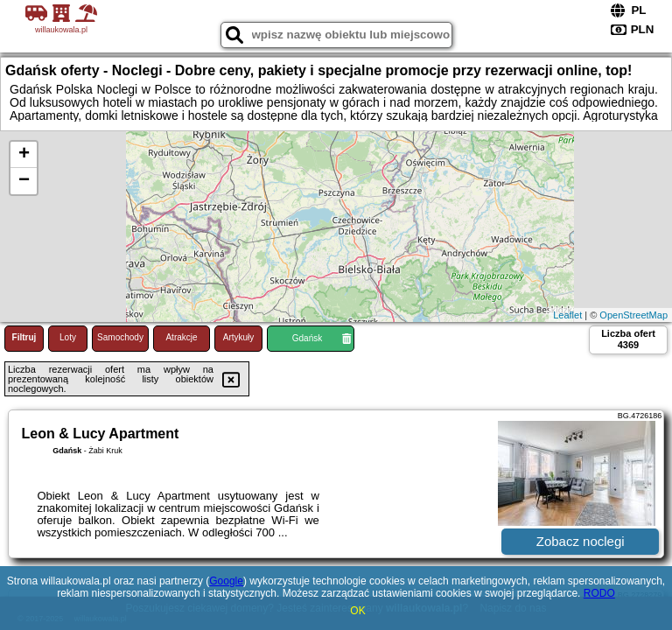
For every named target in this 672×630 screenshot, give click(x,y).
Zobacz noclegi (581, 541)
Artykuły (239, 337)
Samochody (120, 337)
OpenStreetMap (633, 315)
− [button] (24, 181)
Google (226, 581)
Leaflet (567, 315)
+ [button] (24, 155)
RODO (599, 593)
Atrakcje (181, 337)
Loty (68, 337)
